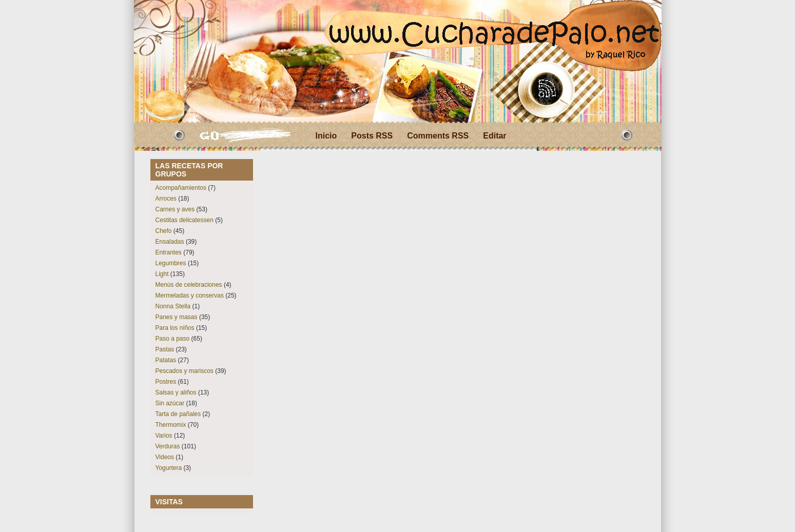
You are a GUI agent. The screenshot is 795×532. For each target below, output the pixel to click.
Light (162, 274)
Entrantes (169, 252)
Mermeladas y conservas (190, 295)
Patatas (166, 360)
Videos (165, 457)
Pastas (165, 349)
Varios (164, 436)
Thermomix (171, 425)
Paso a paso (173, 339)
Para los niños (175, 328)
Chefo (164, 231)
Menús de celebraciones (189, 285)
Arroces (166, 199)
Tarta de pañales (178, 414)
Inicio (326, 136)
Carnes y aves (175, 209)
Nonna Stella (173, 306)
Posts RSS (372, 136)
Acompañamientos (181, 188)
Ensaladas (170, 242)
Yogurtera (169, 468)
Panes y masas (177, 317)
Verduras (168, 446)
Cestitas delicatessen (185, 220)
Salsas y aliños (176, 392)
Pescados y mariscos (185, 371)
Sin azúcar (170, 403)
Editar (495, 136)
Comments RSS (438, 136)
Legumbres (171, 263)
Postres (166, 382)
